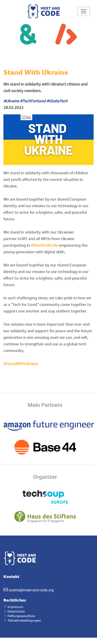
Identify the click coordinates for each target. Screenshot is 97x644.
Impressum (13, 607)
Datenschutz (14, 611)
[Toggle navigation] (84, 11)
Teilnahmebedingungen (22, 620)
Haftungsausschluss (19, 616)
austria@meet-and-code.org (31, 590)
